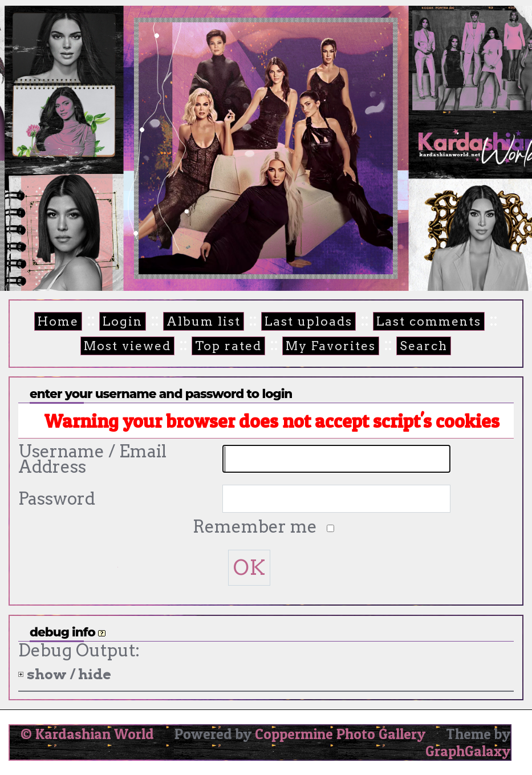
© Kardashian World (87, 734)
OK (249, 567)
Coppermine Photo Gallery (340, 734)
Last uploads (308, 321)
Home (58, 321)
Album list (204, 321)
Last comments (429, 321)
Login (123, 321)
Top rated (228, 346)
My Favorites (331, 346)
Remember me (257, 526)
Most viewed (127, 346)
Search (424, 346)
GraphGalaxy (468, 751)
